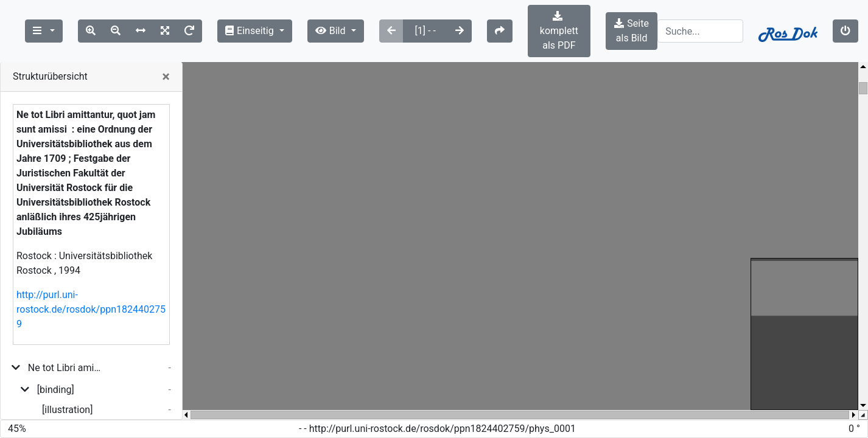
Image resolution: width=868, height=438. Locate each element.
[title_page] (57, 401)
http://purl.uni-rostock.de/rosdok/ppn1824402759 (91, 280)
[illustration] (67, 381)
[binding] (56, 360)
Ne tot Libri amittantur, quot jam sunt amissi (65, 339)
